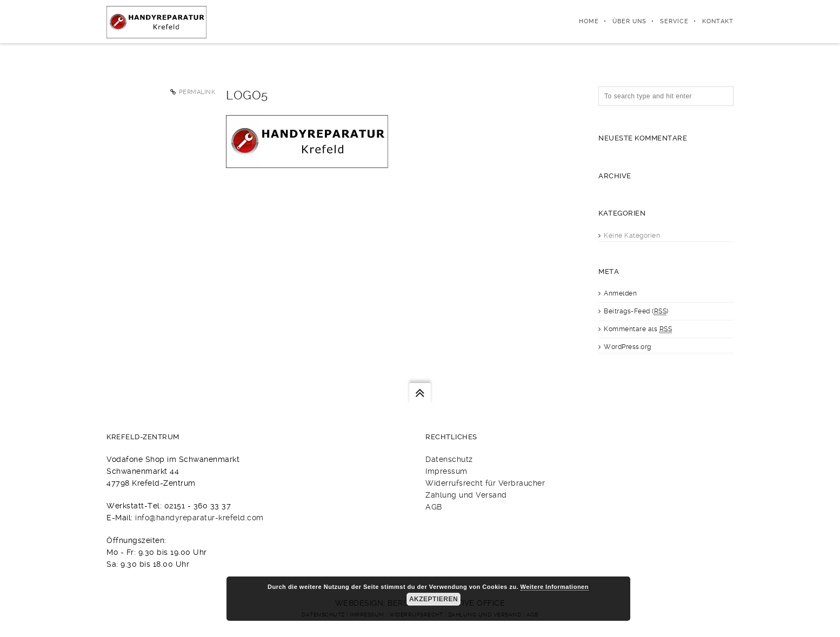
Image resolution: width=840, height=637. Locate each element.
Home (589, 21)
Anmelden (620, 293)
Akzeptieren (434, 599)
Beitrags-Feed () (636, 311)
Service (674, 21)
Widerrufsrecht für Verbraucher (485, 483)
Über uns (629, 21)
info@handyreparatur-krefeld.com (199, 518)
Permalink (197, 92)
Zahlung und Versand (466, 495)
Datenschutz (449, 459)
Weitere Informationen (555, 587)
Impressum (446, 471)
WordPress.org (628, 347)
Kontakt (718, 21)
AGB (434, 507)
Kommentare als (638, 329)
